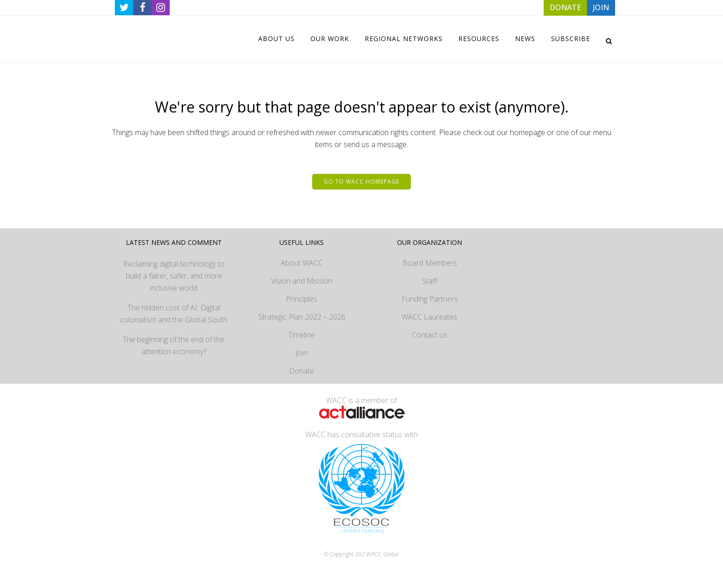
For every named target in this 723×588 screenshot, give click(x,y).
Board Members (430, 263)
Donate (302, 371)
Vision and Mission (302, 281)
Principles (302, 299)
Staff (430, 281)
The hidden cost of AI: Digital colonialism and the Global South (174, 314)
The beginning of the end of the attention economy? (174, 345)
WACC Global (382, 554)
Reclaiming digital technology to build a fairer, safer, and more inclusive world (174, 276)
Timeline (302, 335)
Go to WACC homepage (361, 181)
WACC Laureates (430, 317)
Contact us (430, 335)
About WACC (302, 263)
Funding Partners (430, 299)
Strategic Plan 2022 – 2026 (302, 317)
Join (302, 353)
